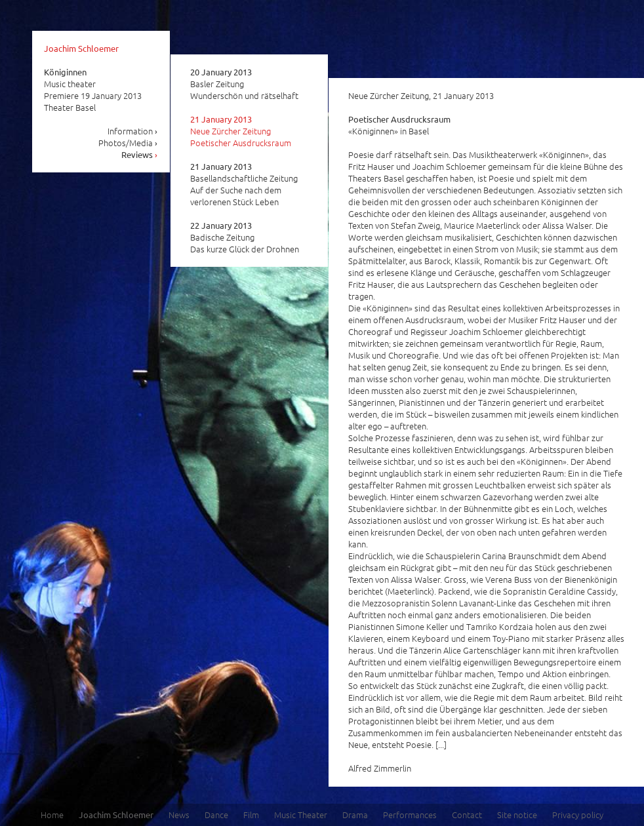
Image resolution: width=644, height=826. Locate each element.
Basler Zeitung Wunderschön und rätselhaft (244, 84)
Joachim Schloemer (81, 48)
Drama (355, 815)
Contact (467, 815)
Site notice (517, 815)
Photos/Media (128, 143)
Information (133, 131)
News (179, 815)
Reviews (140, 154)
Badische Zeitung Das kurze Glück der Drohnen (245, 237)
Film (251, 815)
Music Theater (301, 815)
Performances (410, 815)
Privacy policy (578, 815)
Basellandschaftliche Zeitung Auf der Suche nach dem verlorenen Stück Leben (244, 184)
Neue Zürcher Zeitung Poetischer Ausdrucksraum (241, 131)
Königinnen (65, 72)
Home (52, 815)
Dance (216, 815)
